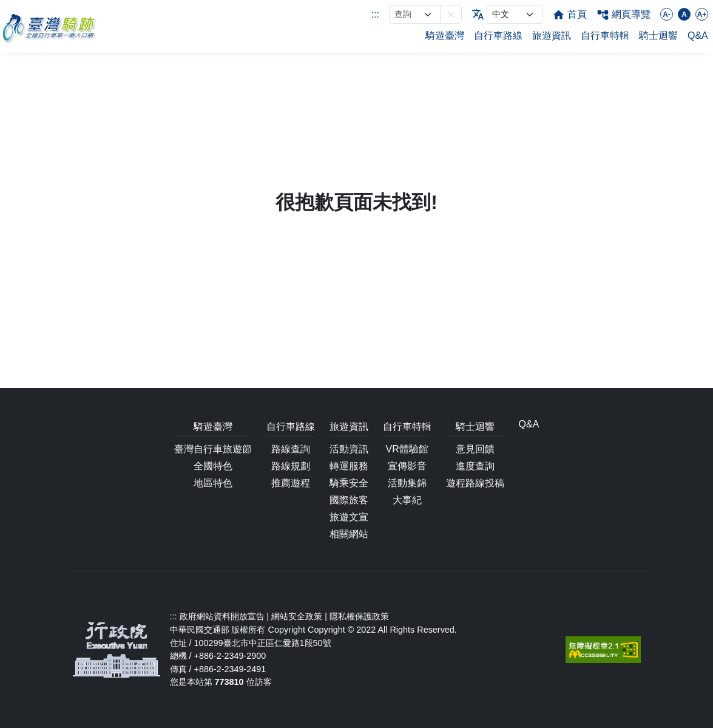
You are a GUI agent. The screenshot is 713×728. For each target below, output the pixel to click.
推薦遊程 (291, 483)
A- (667, 15)
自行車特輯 (605, 36)
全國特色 (213, 466)
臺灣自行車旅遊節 (213, 449)
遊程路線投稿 (475, 483)
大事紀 (407, 500)
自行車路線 (498, 36)
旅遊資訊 (552, 36)
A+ (702, 15)
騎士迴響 (658, 36)
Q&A (698, 36)
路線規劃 (291, 466)
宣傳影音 (407, 466)
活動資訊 (349, 449)
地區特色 (213, 483)
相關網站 (349, 534)
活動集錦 (407, 483)
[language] (515, 14)
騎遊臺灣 (445, 36)
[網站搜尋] (415, 14)
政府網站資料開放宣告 (222, 616)
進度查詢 (475, 466)
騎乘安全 (349, 483)
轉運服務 (349, 466)
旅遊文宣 (349, 517)
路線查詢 (291, 449)
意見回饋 (475, 449)
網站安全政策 (297, 616)
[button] (451, 14)
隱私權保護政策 (359, 616)
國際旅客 (349, 500)
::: (375, 14)
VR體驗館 (407, 449)
